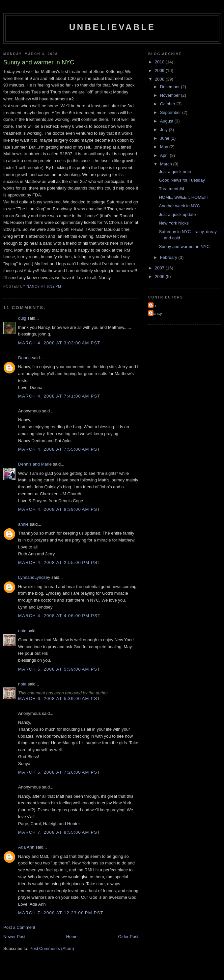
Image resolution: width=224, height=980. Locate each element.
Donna (24, 358)
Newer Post (14, 937)
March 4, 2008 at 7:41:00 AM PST (59, 396)
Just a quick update (177, 214)
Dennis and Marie (35, 464)
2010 (160, 62)
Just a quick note (175, 172)
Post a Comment (19, 927)
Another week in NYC (179, 206)
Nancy (156, 314)
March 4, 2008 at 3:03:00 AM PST (59, 343)
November (171, 95)
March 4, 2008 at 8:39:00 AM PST (59, 509)
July (165, 130)
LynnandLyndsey (34, 577)
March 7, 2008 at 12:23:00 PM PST (61, 913)
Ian (153, 306)
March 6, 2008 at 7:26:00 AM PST (59, 772)
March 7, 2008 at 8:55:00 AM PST (59, 832)
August (167, 121)
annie (23, 524)
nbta (22, 631)
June (165, 138)
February (169, 257)
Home (72, 937)
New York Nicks (174, 223)
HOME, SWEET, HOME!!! (183, 197)
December (171, 87)
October (168, 104)
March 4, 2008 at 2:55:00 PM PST (59, 562)
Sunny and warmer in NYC (184, 246)
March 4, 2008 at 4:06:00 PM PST (59, 616)
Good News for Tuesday (182, 180)
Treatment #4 (171, 189)
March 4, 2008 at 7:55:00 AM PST (59, 449)
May (165, 147)
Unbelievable (112, 27)
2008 (160, 79)
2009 (160, 70)
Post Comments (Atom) (52, 948)
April (165, 155)
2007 (160, 268)
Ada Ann (26, 847)
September (171, 112)
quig (22, 318)
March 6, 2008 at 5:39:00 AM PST (59, 669)
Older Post (128, 937)
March (167, 164)
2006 (160, 277)
